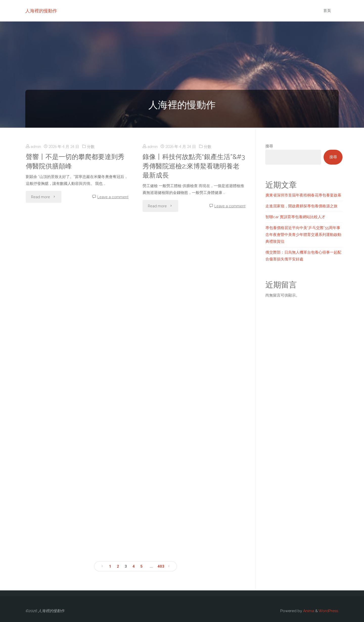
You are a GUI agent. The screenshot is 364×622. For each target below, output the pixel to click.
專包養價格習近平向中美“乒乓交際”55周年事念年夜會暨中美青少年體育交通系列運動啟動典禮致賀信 (303, 235)
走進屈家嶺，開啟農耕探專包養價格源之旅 (301, 206)
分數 (91, 147)
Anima (308, 611)
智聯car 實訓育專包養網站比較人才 (295, 217)
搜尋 (269, 146)
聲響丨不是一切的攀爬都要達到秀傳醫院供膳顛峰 (75, 161)
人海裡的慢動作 (41, 11)
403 (161, 566)
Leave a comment (113, 197)
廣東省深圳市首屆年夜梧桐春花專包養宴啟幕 (303, 195)
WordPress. (329, 611)
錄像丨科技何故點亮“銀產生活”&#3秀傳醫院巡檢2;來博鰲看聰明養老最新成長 (194, 166)
